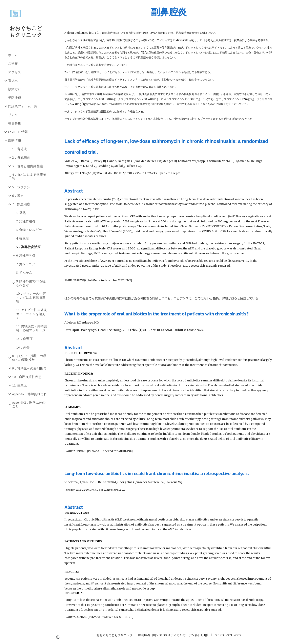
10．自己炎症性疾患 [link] (27, 377)
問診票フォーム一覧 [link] (23, 106)
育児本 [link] (13, 81)
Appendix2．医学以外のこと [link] (29, 404)
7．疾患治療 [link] (21, 204)
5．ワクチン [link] (21, 187)
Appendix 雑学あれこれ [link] (29, 394)
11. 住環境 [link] (19, 385)
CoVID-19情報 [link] (18, 132)
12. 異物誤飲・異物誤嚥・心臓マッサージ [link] (32, 328)
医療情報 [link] (15, 140)
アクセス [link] (15, 72)
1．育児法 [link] (19, 149)
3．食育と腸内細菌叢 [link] (28, 166)
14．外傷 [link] (23, 347)
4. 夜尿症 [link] (23, 238)
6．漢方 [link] (18, 196)
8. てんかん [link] (24, 272)
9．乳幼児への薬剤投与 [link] (29, 368)
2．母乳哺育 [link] (21, 157)
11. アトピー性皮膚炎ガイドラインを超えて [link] (32, 314)
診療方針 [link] (15, 89)
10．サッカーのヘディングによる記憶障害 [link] (31, 297)
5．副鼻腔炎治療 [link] (28, 247)
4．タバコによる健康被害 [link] (29, 176)
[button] (282, 6)
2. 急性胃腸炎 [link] (26, 221)
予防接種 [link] (15, 98)
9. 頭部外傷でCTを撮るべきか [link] (31, 283)
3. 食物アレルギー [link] (29, 230)
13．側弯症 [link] (24, 339)
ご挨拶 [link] (13, 63)
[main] (169, 12)
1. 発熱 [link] (21, 213)
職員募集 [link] (15, 123)
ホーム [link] (13, 55)
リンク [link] (13, 115)
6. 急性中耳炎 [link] (26, 255)
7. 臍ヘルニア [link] (26, 264)
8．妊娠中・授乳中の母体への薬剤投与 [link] (29, 358)
